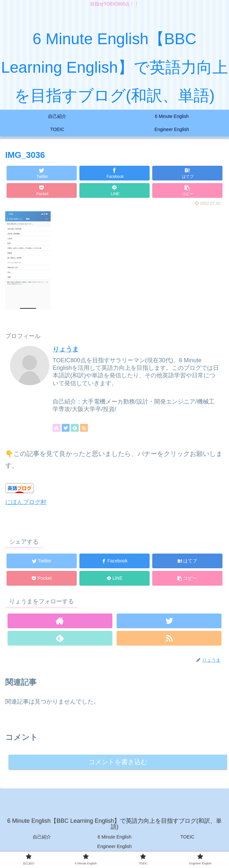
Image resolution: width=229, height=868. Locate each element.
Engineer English (115, 847)
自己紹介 (42, 838)
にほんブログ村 (26, 502)
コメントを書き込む (118, 762)
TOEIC (187, 838)
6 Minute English (115, 838)
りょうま (66, 349)
